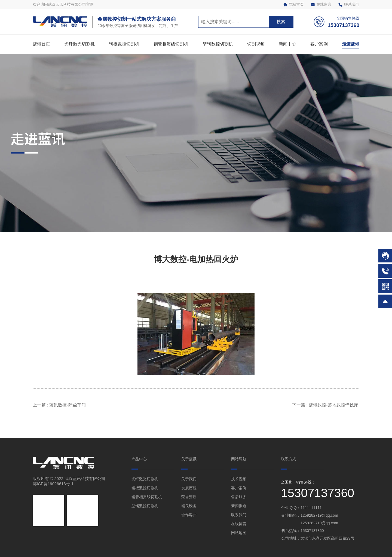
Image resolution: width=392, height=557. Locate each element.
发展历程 (189, 488)
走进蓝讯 (351, 44)
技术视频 (239, 479)
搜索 (281, 22)
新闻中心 (287, 44)
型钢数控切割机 (218, 44)
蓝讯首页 (41, 44)
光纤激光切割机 (79, 44)
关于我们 (189, 479)
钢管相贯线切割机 (171, 44)
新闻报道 (239, 506)
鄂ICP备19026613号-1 (53, 484)
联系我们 (349, 4)
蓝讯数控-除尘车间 (69, 405)
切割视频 (256, 44)
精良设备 (189, 506)
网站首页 (293, 4)
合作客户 (189, 515)
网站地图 (239, 533)
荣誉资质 (189, 497)
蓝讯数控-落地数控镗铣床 (334, 405)
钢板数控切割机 (124, 44)
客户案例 (319, 44)
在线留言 (321, 4)
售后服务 (239, 497)
